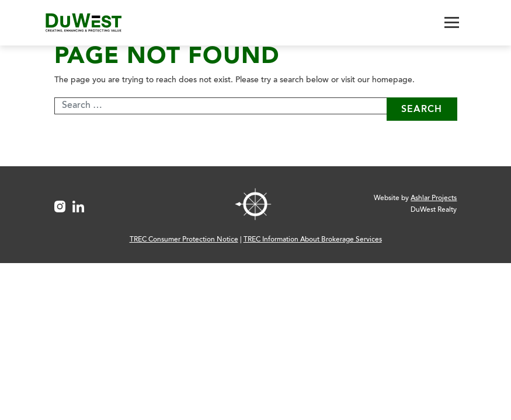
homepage (392, 80)
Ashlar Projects (434, 198)
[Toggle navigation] (452, 22)
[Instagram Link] (64, 204)
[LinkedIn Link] (82, 204)
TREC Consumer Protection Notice (184, 240)
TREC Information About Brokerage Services (313, 240)
